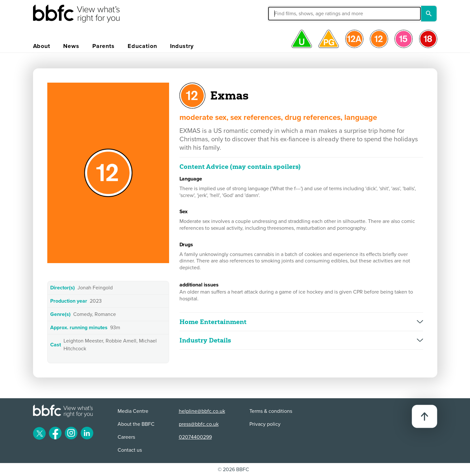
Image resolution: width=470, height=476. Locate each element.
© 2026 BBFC (233, 470)
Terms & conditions (271, 411)
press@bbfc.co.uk (199, 424)
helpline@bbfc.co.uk (202, 411)
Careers (126, 437)
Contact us (130, 450)
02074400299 (195, 437)
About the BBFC (136, 424)
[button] (296, 14)
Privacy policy (265, 424)
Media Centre (133, 411)
